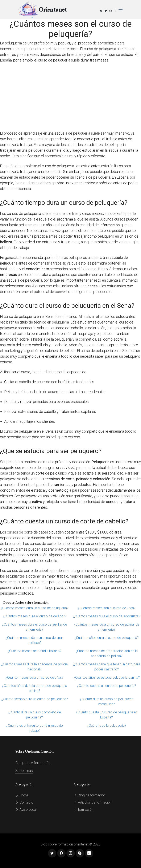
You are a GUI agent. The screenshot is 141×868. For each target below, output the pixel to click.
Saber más (24, 771)
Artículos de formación (93, 802)
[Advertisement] (70, 97)
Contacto (24, 802)
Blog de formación (90, 795)
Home (22, 795)
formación (84, 810)
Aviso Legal (26, 810)
